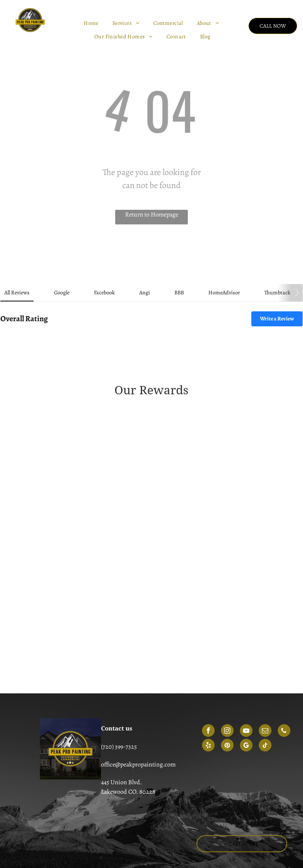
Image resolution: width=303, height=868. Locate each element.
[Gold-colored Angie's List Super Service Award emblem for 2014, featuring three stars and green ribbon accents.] (219, 422)
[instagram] (227, 731)
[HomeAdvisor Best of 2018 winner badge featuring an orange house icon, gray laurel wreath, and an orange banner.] (219, 605)
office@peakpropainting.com (138, 764)
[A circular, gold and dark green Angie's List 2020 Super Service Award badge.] (219, 513)
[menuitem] (92, 23)
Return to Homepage (152, 215)
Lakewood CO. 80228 (128, 792)
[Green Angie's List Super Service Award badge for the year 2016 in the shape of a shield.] (219, 453)
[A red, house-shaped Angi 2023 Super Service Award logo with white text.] (84, 574)
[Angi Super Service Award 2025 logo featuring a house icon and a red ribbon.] (219, 574)
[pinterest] (227, 746)
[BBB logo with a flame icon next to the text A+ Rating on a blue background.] (219, 666)
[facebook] (208, 731)
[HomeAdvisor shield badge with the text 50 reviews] (219, 635)
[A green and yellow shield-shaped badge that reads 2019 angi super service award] (84, 513)
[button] (6, 342)
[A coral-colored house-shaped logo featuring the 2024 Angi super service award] (84, 605)
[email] (265, 731)
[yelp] (208, 746)
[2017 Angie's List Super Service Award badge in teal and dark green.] (84, 483)
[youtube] (246, 731)
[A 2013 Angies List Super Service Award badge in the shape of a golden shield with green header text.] (84, 422)
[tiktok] (265, 746)
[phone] (284, 731)
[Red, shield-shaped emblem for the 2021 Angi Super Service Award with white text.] (84, 544)
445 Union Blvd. (122, 782)
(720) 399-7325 (119, 747)
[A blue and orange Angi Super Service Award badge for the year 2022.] (219, 544)
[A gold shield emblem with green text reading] (84, 453)
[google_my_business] (246, 746)
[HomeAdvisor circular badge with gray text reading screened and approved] (84, 666)
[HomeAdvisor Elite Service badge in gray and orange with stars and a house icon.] (84, 635)
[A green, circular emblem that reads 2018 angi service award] (219, 483)
